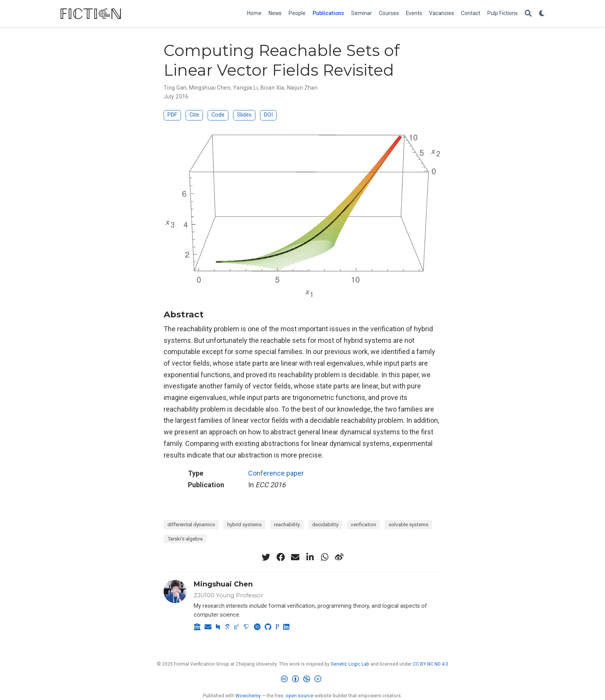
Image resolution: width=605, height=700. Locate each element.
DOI (268, 115)
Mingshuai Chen (210, 88)
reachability (287, 524)
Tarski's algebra (185, 539)
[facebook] (281, 557)
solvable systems (408, 524)
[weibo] (339, 557)
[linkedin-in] (310, 557)
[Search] (528, 14)
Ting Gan (175, 88)
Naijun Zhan (302, 88)
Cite (194, 115)
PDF (172, 115)
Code (218, 115)
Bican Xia (272, 88)
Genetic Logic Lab (350, 664)
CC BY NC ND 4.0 (431, 664)
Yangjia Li (245, 88)
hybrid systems (244, 524)
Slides (244, 115)
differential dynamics (191, 524)
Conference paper (276, 473)
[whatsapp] (324, 557)
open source (299, 696)
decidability (325, 524)
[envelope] (295, 557)
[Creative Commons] (303, 680)
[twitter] (266, 557)
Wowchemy (248, 696)
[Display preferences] (542, 14)
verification (363, 524)
